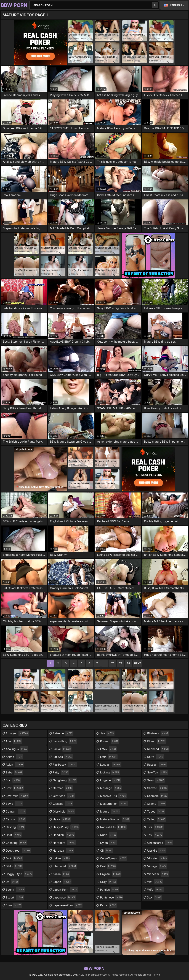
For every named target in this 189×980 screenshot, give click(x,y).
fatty (61, 772)
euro (14, 905)
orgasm (111, 874)
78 (128, 663)
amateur (17, 733)
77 (121, 663)
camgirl (16, 811)
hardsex (63, 851)
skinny (156, 804)
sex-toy (158, 772)
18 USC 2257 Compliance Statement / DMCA (55, 975)
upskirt (157, 851)
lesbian (111, 765)
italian (62, 874)
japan (62, 882)
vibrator (157, 858)
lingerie (111, 780)
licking (110, 772)
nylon (109, 843)
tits (156, 827)
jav (107, 733)
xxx (155, 897)
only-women (113, 858)
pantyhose (112, 897)
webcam (158, 874)
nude (109, 835)
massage (111, 788)
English (176, 5)
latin (109, 757)
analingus (17, 749)
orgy (109, 882)
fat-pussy (65, 765)
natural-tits (113, 827)
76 (113, 663)
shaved (158, 788)
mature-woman (115, 819)
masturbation (114, 804)
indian (62, 858)
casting (15, 827)
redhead (158, 749)
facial (62, 749)
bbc (14, 780)
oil (107, 851)
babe (14, 772)
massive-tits (113, 796)
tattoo (157, 819)
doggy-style (19, 874)
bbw (15, 788)
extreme (63, 733)
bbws (14, 804)
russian (157, 765)
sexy (156, 780)
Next (138, 663)
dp (12, 882)
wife (156, 890)
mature (110, 811)
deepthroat (18, 851)
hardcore (65, 843)
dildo (14, 866)
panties (110, 890)
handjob (64, 835)
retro (156, 757)
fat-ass (63, 757)
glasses (63, 804)
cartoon (16, 819)
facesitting (65, 741)
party (108, 905)
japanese (64, 897)
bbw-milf (17, 796)
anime (14, 757)
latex (108, 749)
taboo (156, 811)
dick (14, 858)
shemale (158, 796)
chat (14, 835)
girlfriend (64, 796)
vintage (157, 866)
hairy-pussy (66, 827)
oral (108, 866)
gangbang (65, 780)
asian (15, 765)
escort (15, 897)
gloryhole (64, 811)
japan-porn (65, 890)
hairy (62, 819)
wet (155, 882)
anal (14, 741)
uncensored (160, 843)
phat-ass (158, 733)
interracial (65, 866)
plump (157, 741)
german (63, 788)
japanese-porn (68, 905)
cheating (17, 843)
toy (155, 835)
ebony (15, 890)
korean (109, 741)
